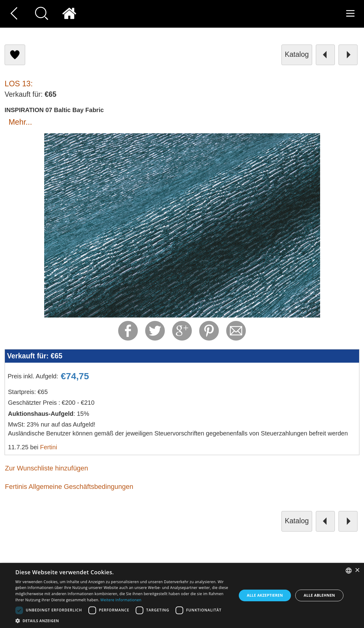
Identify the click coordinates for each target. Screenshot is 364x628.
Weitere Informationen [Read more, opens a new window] (121, 600)
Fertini (49, 447)
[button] (123, 620)
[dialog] (182, 595)
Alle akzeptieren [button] (265, 595)
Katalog (297, 54)
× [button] (357, 570)
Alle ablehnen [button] (319, 595)
